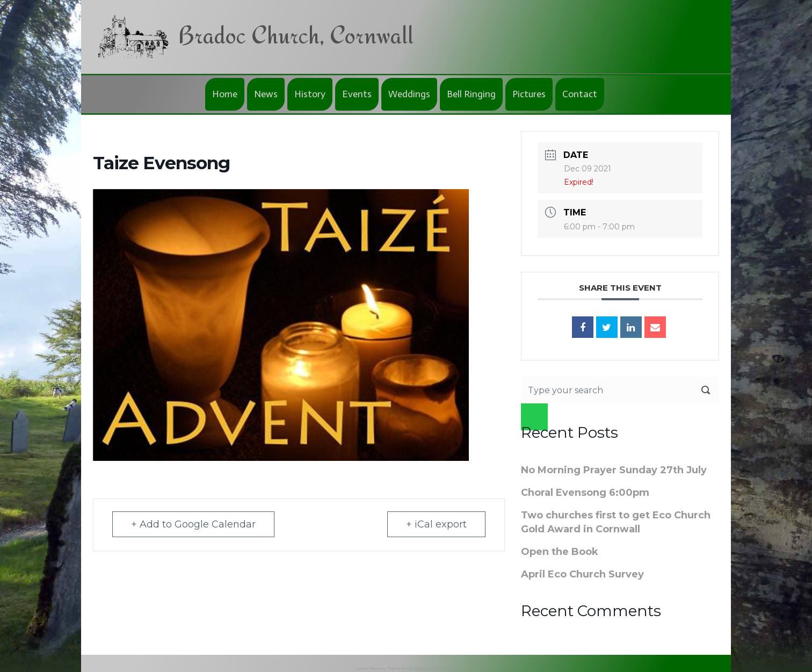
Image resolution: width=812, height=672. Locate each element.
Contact (580, 94)
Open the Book (560, 552)
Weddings (409, 94)
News (266, 94)
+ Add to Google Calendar (193, 524)
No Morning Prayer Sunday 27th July (614, 470)
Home (225, 94)
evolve (362, 669)
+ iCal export (436, 524)
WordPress (446, 669)
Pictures (529, 94)
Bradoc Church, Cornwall (296, 35)
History (310, 94)
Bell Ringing (471, 94)
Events (357, 94)
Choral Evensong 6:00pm (585, 493)
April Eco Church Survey (582, 574)
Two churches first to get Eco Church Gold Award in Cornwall (616, 522)
